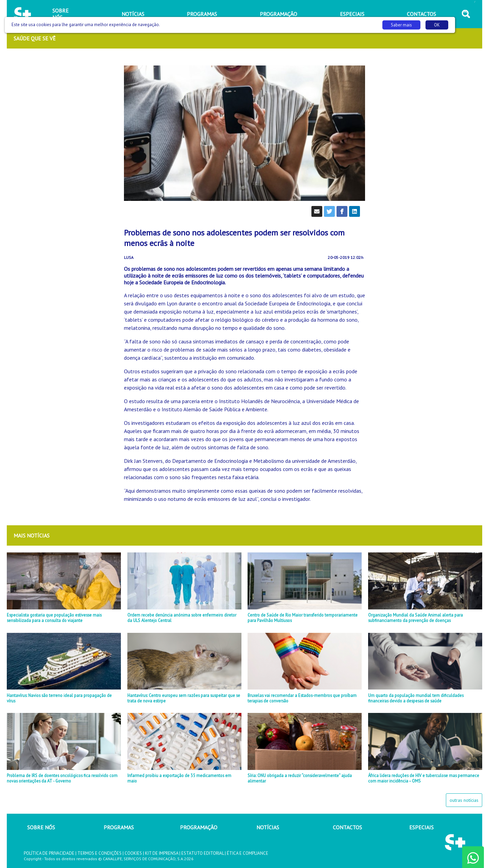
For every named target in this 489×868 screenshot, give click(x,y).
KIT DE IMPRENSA (162, 853)
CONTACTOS (347, 827)
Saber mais (401, 25)
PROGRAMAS (119, 827)
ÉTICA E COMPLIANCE (248, 853)
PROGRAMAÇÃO (199, 827)
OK (437, 25)
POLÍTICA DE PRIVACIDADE (49, 853)
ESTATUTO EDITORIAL (203, 853)
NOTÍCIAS (268, 827)
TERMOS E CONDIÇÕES (99, 853)
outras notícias (464, 800)
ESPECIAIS (421, 827)
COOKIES (133, 853)
